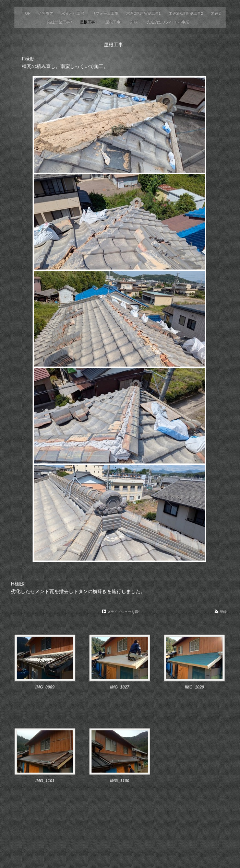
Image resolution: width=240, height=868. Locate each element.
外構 (135, 22)
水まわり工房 (73, 13)
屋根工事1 (89, 22)
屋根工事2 (114, 22)
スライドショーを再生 (124, 612)
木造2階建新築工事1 (144, 13)
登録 (223, 612)
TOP (27, 13)
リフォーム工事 (106, 13)
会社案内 (46, 13)
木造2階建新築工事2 (187, 13)
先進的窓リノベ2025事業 (168, 22)
